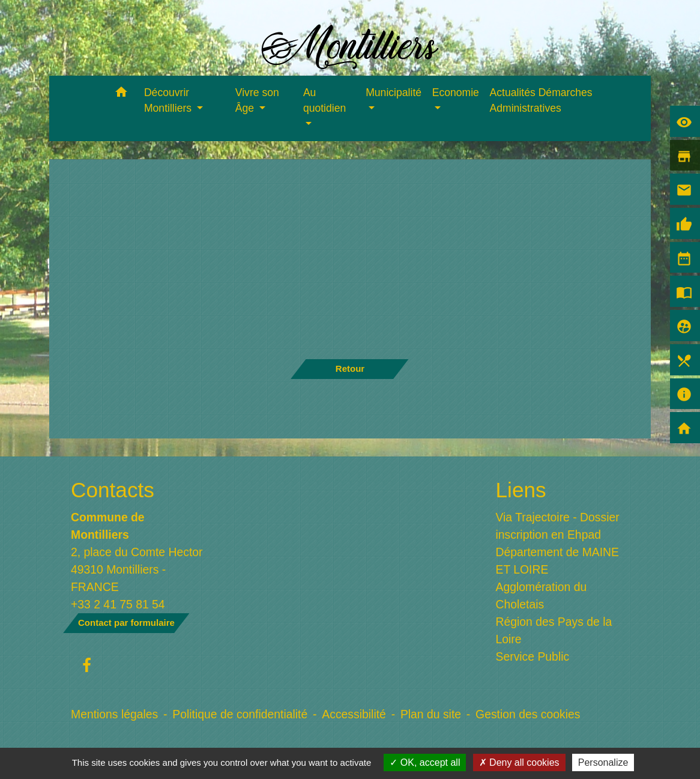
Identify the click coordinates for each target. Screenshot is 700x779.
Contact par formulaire (126, 623)
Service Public (533, 656)
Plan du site (431, 714)
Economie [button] (456, 92)
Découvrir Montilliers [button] (169, 100)
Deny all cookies (519, 762)
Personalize (603, 762)
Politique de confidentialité (240, 714)
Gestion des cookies (528, 714)
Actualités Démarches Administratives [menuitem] (541, 100)
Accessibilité (354, 714)
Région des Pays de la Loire (554, 630)
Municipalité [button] (394, 92)
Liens (521, 490)
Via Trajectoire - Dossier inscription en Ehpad (558, 526)
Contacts (113, 490)
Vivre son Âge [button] (257, 100)
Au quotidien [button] (324, 100)
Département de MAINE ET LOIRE (558, 561)
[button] (121, 94)
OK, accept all (425, 762)
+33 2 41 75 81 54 (118, 604)
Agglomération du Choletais (542, 596)
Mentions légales (114, 714)
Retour (350, 368)
